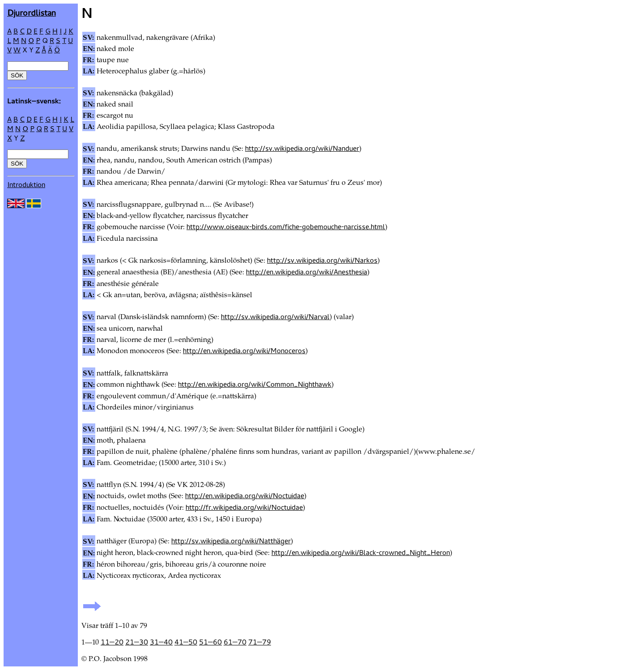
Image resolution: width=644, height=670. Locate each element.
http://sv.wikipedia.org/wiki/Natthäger (231, 541)
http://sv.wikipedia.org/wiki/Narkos (322, 260)
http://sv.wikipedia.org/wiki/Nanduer (302, 148)
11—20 (112, 642)
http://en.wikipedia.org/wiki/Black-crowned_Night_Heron (361, 552)
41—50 (186, 642)
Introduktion (26, 184)
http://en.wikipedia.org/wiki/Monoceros (244, 350)
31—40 (161, 642)
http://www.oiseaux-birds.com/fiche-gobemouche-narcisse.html (286, 226)
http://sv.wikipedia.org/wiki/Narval (275, 316)
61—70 (235, 642)
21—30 (137, 642)
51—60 (210, 642)
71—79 (260, 642)
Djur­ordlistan (32, 12)
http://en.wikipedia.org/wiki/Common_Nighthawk (255, 384)
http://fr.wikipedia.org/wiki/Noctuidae (244, 507)
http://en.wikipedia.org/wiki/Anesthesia (307, 272)
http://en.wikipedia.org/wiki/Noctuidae (245, 495)
